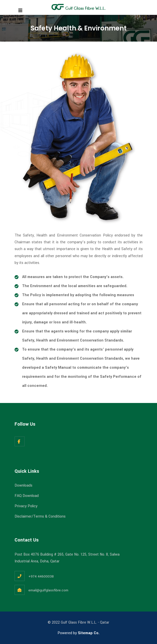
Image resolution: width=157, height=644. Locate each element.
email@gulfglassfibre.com (48, 590)
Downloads (23, 485)
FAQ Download (27, 496)
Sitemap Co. (89, 633)
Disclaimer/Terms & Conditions (40, 516)
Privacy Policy (26, 506)
